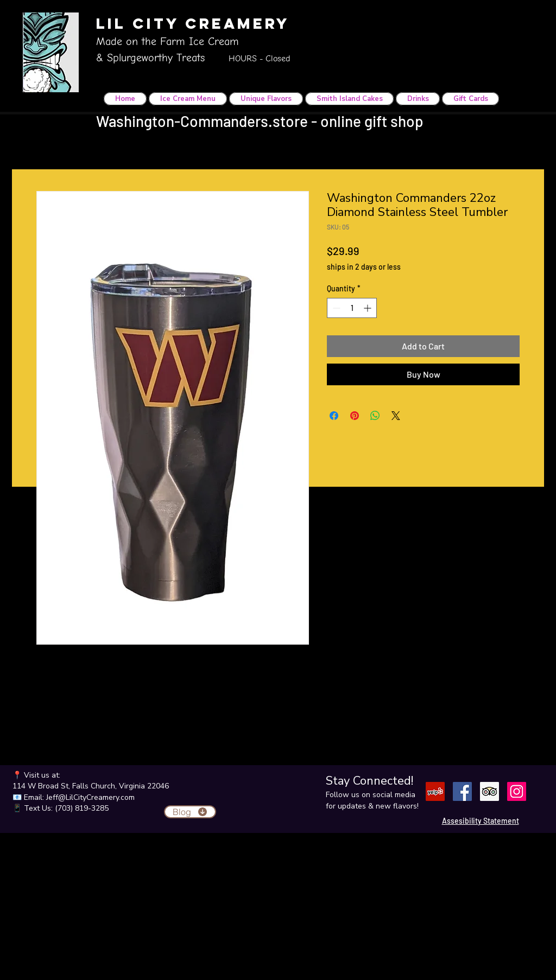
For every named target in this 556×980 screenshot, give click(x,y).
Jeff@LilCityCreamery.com (90, 797)
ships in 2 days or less (364, 267)
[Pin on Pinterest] (355, 416)
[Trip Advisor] (489, 791)
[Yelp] (435, 791)
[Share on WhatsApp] (375, 416)
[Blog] (190, 812)
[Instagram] (517, 791)
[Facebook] (462, 791)
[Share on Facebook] (334, 416)
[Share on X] (396, 416)
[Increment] (368, 308)
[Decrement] (335, 308)
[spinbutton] (352, 308)
